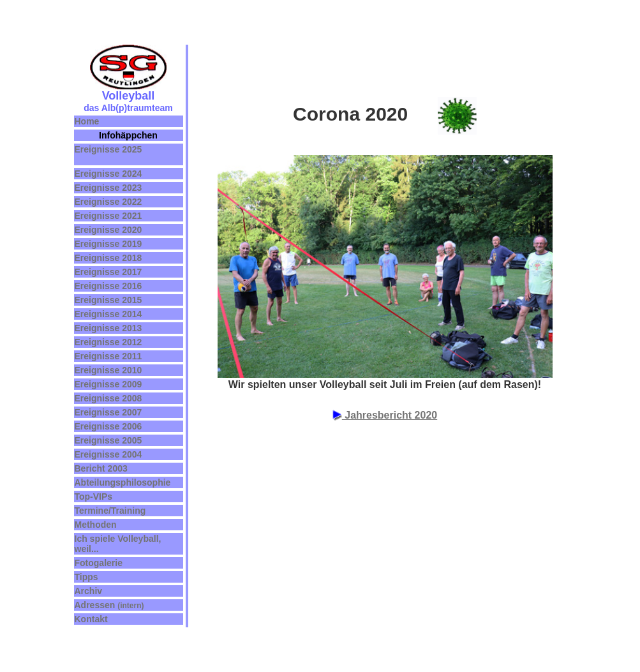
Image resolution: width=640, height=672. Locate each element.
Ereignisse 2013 (108, 328)
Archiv (89, 591)
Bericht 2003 (101, 468)
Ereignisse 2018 (108, 258)
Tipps (86, 577)
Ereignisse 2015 (108, 300)
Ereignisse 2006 (108, 426)
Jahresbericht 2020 (385, 415)
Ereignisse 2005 (108, 440)
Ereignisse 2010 (108, 370)
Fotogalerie (99, 563)
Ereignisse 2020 (108, 230)
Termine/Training (110, 511)
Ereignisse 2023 (108, 188)
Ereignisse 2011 (108, 356)
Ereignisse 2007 (108, 412)
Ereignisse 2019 (108, 244)
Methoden (96, 525)
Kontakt (91, 619)
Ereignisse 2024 (108, 174)
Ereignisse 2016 (108, 286)
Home (87, 121)
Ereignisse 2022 (108, 202)
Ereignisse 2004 (108, 454)
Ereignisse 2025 (108, 149)
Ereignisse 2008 (108, 398)
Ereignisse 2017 (108, 272)
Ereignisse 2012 (108, 342)
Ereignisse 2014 (108, 314)
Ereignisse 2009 (108, 384)
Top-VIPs (94, 497)
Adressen (96, 605)
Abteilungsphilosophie (123, 482)
